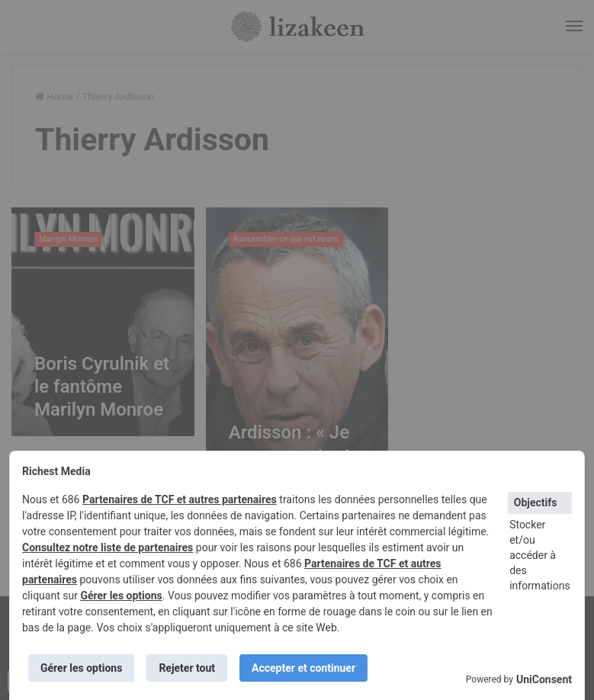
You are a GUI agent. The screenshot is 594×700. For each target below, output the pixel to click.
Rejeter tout (187, 668)
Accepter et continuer (303, 668)
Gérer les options (121, 596)
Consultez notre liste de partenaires (108, 547)
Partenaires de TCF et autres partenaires (180, 499)
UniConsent (544, 679)
